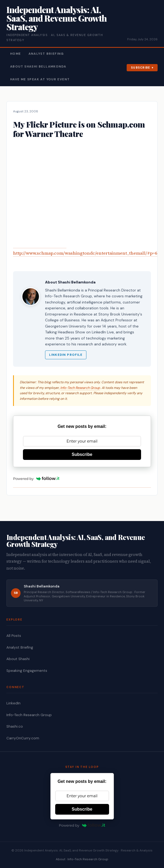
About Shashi (18, 659)
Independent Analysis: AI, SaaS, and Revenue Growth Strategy (57, 18)
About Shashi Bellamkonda (38, 67)
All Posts (14, 636)
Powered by (36, 479)
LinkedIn (13, 703)
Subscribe (141, 68)
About (61, 859)
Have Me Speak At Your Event (40, 79)
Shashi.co (15, 726)
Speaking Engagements (27, 671)
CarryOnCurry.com (23, 738)
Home (16, 54)
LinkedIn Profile (66, 355)
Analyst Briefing (46, 54)
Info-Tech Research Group (80, 388)
